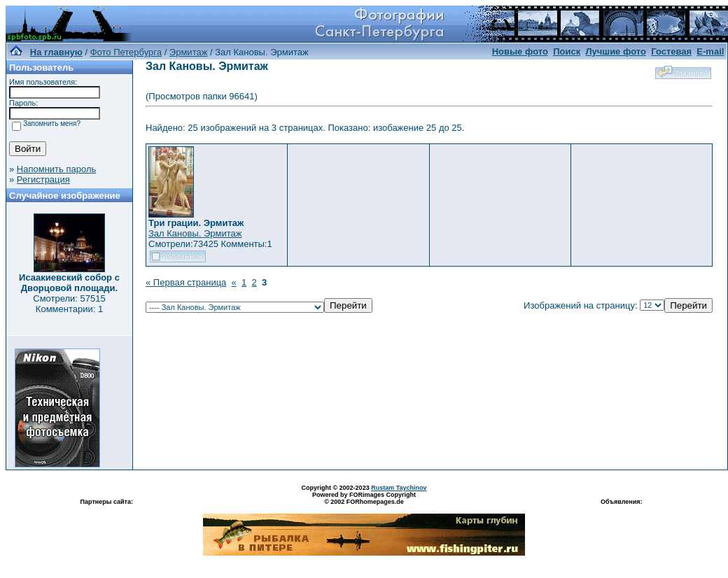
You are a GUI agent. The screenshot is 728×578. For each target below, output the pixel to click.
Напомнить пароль (56, 169)
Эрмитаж (189, 52)
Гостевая (671, 51)
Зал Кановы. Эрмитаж (195, 233)
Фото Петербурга (126, 52)
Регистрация (43, 179)
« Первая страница (186, 282)
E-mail (710, 51)
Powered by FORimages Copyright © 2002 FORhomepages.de (364, 498)
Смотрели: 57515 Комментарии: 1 (69, 304)
